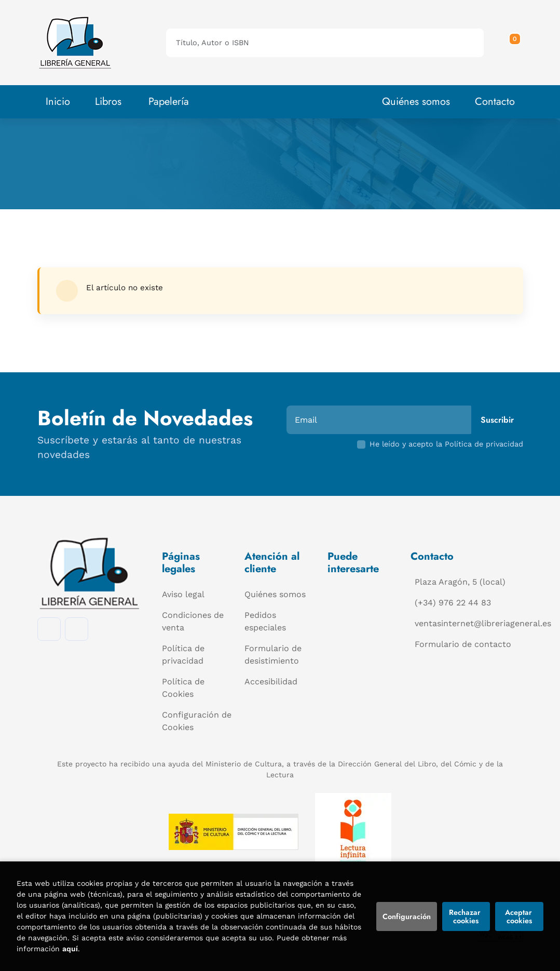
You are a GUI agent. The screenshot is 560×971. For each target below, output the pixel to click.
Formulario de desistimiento (273, 655)
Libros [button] (108, 102)
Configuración (407, 916)
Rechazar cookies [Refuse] (466, 916)
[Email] (380, 420)
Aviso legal (183, 594)
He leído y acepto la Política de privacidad (446, 444)
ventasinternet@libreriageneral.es (483, 623)
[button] (511, 43)
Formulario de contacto (463, 644)
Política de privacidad (183, 655)
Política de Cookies (183, 688)
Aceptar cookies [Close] (520, 916)
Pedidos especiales (265, 621)
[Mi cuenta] (521, 43)
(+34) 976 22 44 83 (453, 603)
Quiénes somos (416, 102)
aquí (70, 949)
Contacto (495, 102)
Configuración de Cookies (197, 721)
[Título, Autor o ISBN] (308, 43)
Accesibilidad (271, 682)
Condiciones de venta (193, 621)
